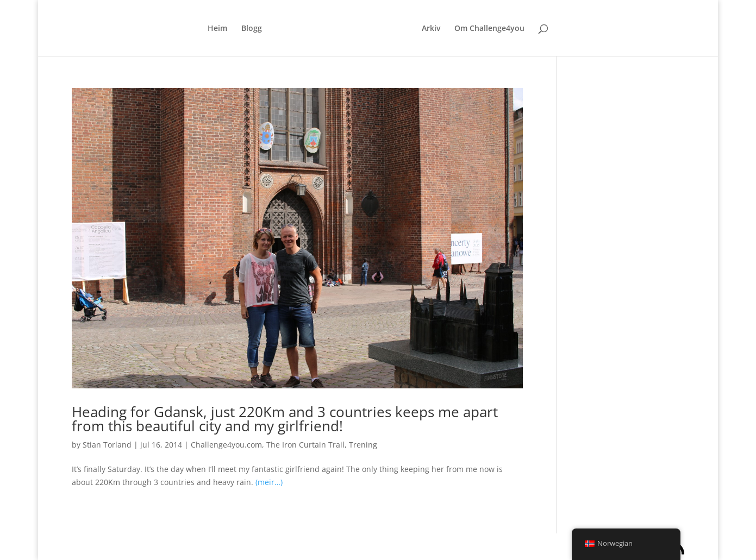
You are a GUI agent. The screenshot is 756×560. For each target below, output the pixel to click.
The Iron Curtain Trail (305, 445)
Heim (217, 29)
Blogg (252, 29)
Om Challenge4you (489, 29)
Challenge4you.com (226, 445)
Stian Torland (107, 445)
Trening (363, 445)
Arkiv (431, 29)
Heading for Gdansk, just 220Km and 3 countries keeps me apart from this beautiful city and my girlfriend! (285, 419)
